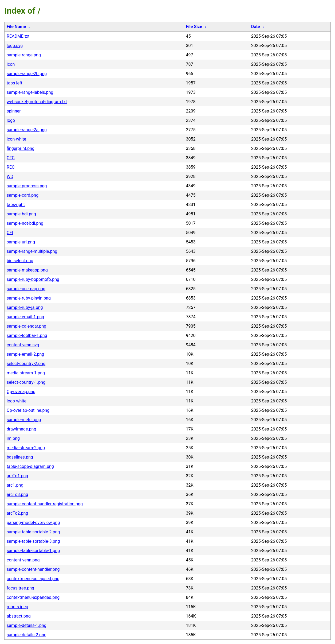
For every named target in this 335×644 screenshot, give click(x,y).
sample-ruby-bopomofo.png (33, 279)
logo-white (17, 401)
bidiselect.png (20, 261)
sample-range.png (24, 55)
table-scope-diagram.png (30, 466)
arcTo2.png (17, 513)
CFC (11, 158)
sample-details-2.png (27, 635)
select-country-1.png (26, 382)
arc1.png (15, 485)
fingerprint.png (21, 148)
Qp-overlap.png (21, 392)
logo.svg (15, 46)
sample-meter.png (24, 420)
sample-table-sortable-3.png (33, 541)
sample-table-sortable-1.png (33, 551)
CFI (10, 233)
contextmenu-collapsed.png (33, 579)
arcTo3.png (17, 494)
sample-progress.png (27, 186)
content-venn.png (23, 560)
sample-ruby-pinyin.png (29, 298)
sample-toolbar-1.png (27, 335)
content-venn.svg (23, 345)
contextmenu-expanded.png (33, 597)
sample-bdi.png (21, 214)
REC (11, 167)
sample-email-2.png (25, 354)
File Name (16, 27)
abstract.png (19, 616)
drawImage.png (21, 429)
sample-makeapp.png (27, 270)
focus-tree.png (20, 588)
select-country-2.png (26, 364)
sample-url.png (21, 242)
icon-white (16, 139)
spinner (14, 111)
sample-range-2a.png (27, 130)
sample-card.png (23, 195)
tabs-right (16, 205)
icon (11, 64)
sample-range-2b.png (27, 74)
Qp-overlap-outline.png (28, 410)
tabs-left (15, 83)
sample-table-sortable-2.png (33, 532)
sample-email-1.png (25, 317)
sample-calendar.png (26, 326)
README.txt (18, 36)
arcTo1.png (17, 476)
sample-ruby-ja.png (25, 307)
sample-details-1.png (27, 625)
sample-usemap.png (26, 289)
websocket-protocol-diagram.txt (37, 102)
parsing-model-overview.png (33, 523)
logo (11, 120)
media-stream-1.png (26, 373)
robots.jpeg (17, 607)
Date (256, 27)
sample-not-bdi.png (25, 223)
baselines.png (20, 457)
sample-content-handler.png (33, 569)
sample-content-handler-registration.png (45, 504)
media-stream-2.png (26, 448)
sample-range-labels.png (30, 92)
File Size (194, 27)
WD (10, 176)
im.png (13, 438)
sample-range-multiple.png (32, 251)
